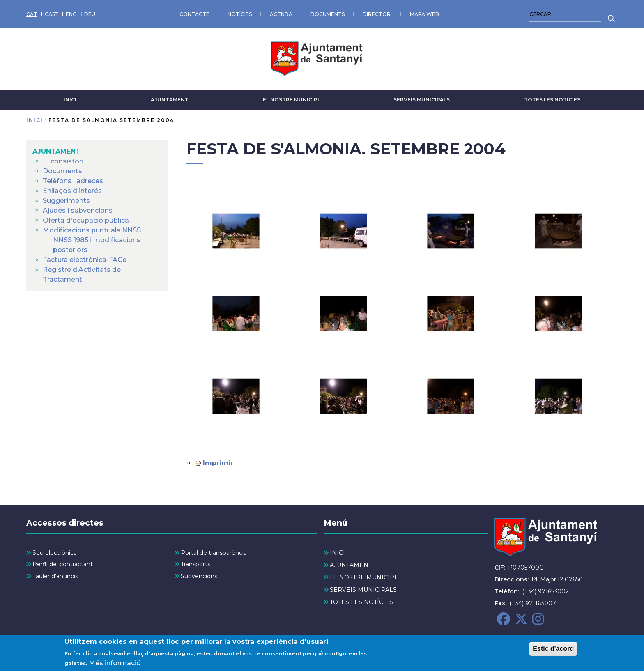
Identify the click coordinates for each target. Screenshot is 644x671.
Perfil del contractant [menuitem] (63, 564)
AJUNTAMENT (170, 100)
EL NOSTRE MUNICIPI (291, 100)
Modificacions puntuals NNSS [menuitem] (92, 230)
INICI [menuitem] (337, 553)
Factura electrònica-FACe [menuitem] (85, 260)
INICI (70, 100)
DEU (90, 14)
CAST (52, 14)
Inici (35, 120)
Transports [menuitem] (195, 564)
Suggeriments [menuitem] (66, 201)
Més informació (115, 664)
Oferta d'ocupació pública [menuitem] (86, 220)
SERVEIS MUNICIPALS (422, 100)
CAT (32, 14)
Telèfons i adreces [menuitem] (73, 181)
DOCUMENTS (328, 14)
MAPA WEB (424, 14)
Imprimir (218, 463)
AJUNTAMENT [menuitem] (56, 151)
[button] (236, 231)
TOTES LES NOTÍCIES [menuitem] (361, 602)
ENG (71, 14)
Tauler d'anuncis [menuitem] (55, 576)
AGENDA (281, 14)
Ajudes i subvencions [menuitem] (78, 210)
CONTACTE (194, 14)
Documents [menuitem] (62, 171)
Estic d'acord (553, 649)
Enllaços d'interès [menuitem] (72, 191)
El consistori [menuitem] (63, 161)
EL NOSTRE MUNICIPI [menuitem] (363, 577)
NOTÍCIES (240, 14)
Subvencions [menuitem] (199, 576)
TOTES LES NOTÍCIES (552, 100)
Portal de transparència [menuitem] (214, 553)
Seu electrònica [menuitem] (55, 553)
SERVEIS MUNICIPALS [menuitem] (363, 590)
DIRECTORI (377, 14)
